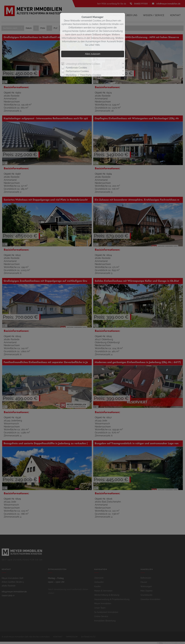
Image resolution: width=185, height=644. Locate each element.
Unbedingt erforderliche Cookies (83, 64)
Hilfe (97, 45)
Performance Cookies (77, 71)
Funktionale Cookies (76, 68)
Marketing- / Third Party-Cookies (83, 75)
